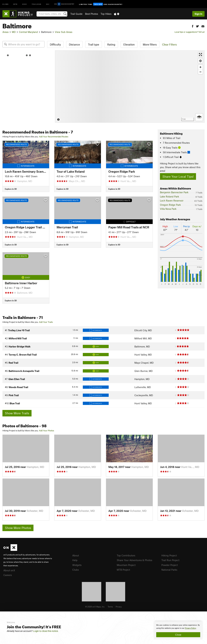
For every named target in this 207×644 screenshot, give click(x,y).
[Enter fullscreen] (200, 55)
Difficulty (55, 44)
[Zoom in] (200, 67)
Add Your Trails (46, 322)
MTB (15, 4)
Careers (8, 575)
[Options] (199, 117)
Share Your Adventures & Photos (134, 560)
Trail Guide (76, 14)
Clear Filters (169, 44)
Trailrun (36, 4)
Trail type (94, 44)
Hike (25, 4)
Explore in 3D (11, 189)
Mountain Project (126, 565)
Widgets (77, 565)
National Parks (169, 570)
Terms (110, 607)
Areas (5, 32)
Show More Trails (17, 413)
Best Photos (92, 14)
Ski (48, 4)
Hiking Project (169, 555)
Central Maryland (28, 32)
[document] (178, 630)
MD (14, 32)
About (76, 555)
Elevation (129, 44)
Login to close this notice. (46, 631)
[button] (193, 26)
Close (178, 635)
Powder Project (170, 565)
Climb (5, 4)
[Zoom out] (200, 72)
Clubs (76, 570)
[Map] (130, 86)
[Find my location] (200, 61)
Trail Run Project (170, 560)
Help (75, 560)
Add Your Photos (46, 431)
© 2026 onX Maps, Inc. (95, 607)
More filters (150, 44)
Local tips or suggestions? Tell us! (190, 32)
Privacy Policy (190, 628)
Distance (74, 44)
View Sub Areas (64, 32)
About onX (9, 570)
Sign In (198, 14)
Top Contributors (126, 555)
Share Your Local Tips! (178, 176)
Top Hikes (106, 14)
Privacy (119, 607)
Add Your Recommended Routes (54, 137)
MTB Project (123, 570)
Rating (111, 44)
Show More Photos (18, 528)
